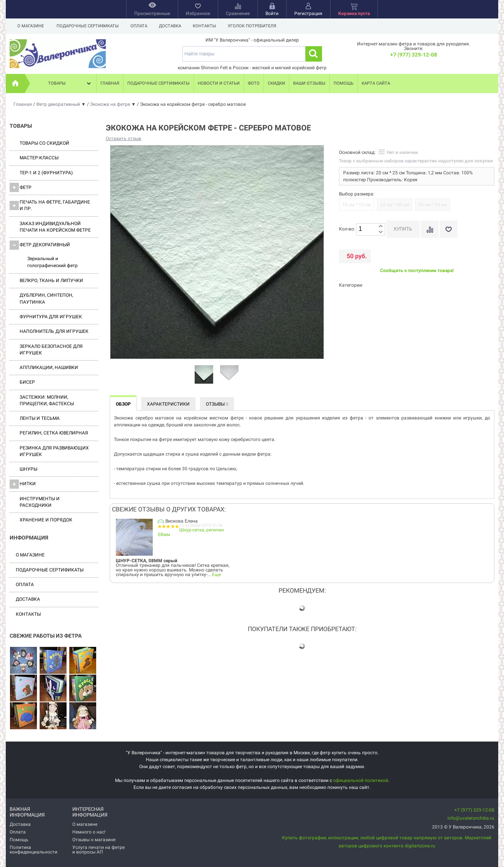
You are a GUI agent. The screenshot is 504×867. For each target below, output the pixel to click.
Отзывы (217, 404)
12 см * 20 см (395, 205)
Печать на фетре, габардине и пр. (50, 205)
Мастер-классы (39, 158)
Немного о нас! (89, 832)
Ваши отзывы (309, 83)
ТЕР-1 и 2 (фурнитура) (46, 173)
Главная (110, 83)
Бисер (27, 382)
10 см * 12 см (356, 205)
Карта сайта (376, 83)
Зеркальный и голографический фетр (53, 262)
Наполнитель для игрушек (54, 331)
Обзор (123, 404)
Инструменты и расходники (40, 502)
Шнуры (28, 469)
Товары (70, 84)
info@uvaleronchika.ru (471, 818)
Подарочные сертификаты (88, 26)
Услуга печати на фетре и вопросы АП (98, 850)
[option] (204, 375)
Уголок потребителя (257, 26)
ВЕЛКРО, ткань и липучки (51, 281)
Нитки (23, 484)
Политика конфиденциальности (33, 850)
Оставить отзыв (123, 139)
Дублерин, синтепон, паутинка (46, 298)
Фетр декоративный (40, 245)
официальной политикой (361, 780)
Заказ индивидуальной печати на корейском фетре (55, 227)
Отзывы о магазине (94, 840)
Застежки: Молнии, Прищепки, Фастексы (47, 400)
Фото (254, 83)
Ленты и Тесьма (40, 418)
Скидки (276, 83)
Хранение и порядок (46, 520)
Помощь (344, 83)
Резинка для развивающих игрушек (54, 451)
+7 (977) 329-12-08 (414, 55)
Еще (216, 575)
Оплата (140, 26)
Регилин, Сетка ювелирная (54, 433)
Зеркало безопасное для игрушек (51, 350)
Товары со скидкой (44, 143)
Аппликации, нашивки (49, 368)
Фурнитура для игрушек (51, 317)
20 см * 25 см (433, 205)
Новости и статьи (219, 83)
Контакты (208, 26)
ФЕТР (21, 187)
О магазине (31, 26)
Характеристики (168, 404)
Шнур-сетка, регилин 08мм (191, 532)
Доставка (172, 26)
